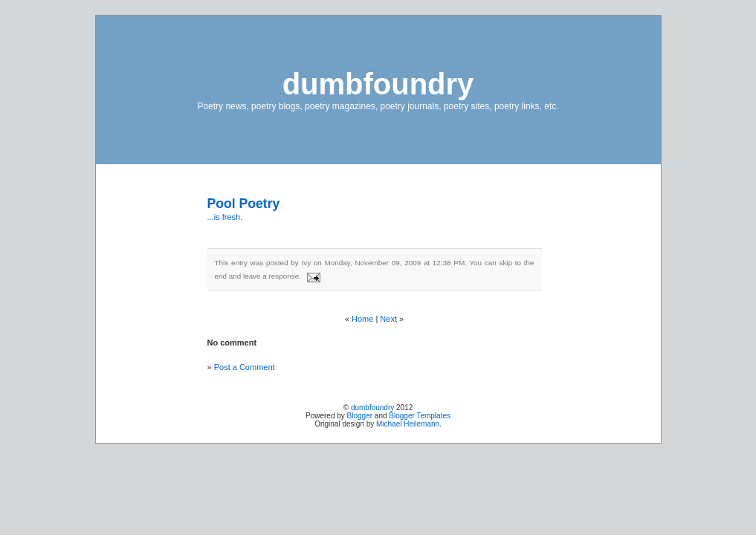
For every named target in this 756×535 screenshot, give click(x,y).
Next (388, 319)
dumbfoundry (378, 84)
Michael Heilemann (408, 424)
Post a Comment (245, 367)
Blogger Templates (420, 416)
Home (362, 319)
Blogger (360, 416)
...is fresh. (225, 217)
